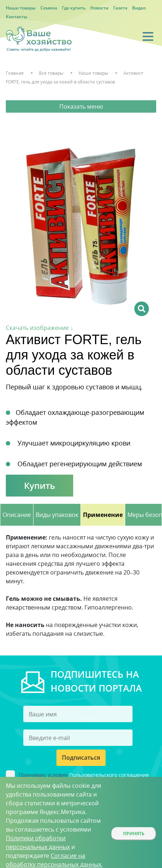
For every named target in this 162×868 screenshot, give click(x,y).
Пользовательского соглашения (109, 775)
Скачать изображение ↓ (39, 328)
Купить (39, 485)
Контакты (17, 17)
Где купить (74, 8)
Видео (139, 8)
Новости (99, 8)
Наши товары (21, 8)
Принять (134, 834)
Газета (120, 8)
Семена (49, 8)
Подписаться (81, 758)
